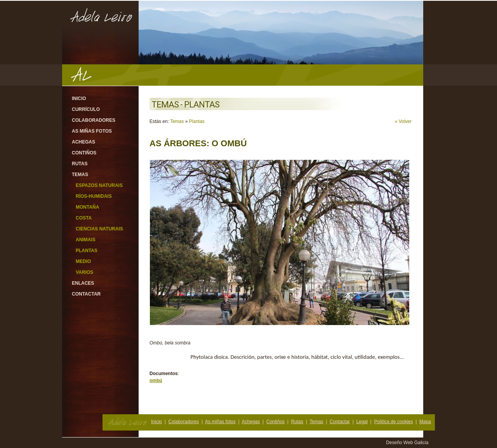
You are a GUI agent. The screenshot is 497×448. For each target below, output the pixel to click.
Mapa (425, 422)
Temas (80, 175)
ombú (156, 381)
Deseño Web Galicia (408, 443)
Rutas (80, 164)
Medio (83, 261)
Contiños (84, 153)
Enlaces (83, 283)
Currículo (86, 109)
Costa (84, 218)
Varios (84, 272)
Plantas (87, 251)
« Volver (403, 121)
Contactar (86, 294)
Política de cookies (393, 422)
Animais (86, 240)
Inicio (79, 99)
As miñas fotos (92, 131)
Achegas (83, 142)
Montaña (87, 207)
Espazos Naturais (99, 185)
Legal (362, 422)
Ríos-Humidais (94, 196)
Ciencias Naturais (99, 229)
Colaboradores (94, 120)
